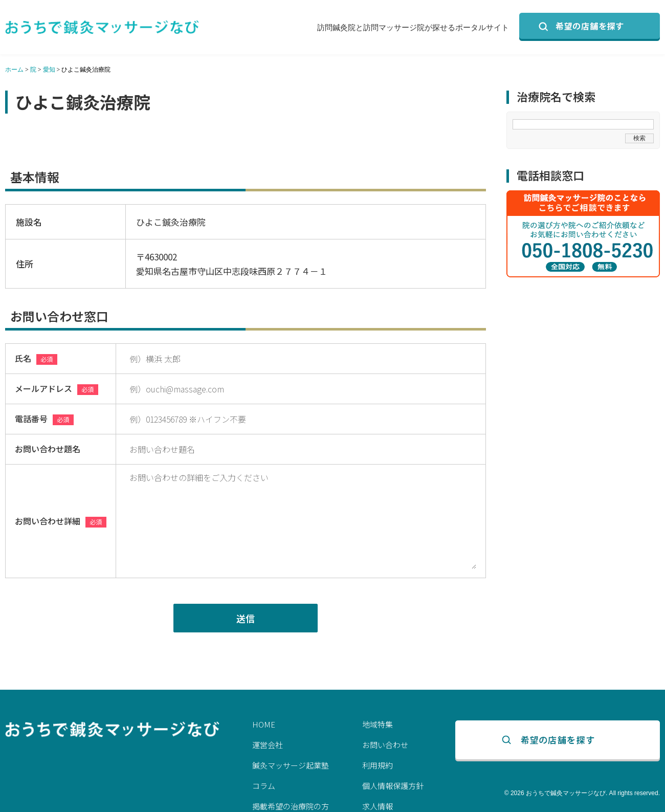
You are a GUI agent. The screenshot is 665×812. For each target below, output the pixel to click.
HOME (264, 724)
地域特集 (378, 724)
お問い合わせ (385, 745)
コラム (264, 786)
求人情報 (378, 806)
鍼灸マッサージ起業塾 (291, 765)
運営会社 (268, 745)
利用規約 (378, 765)
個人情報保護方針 (393, 786)
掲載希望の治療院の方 (291, 806)
